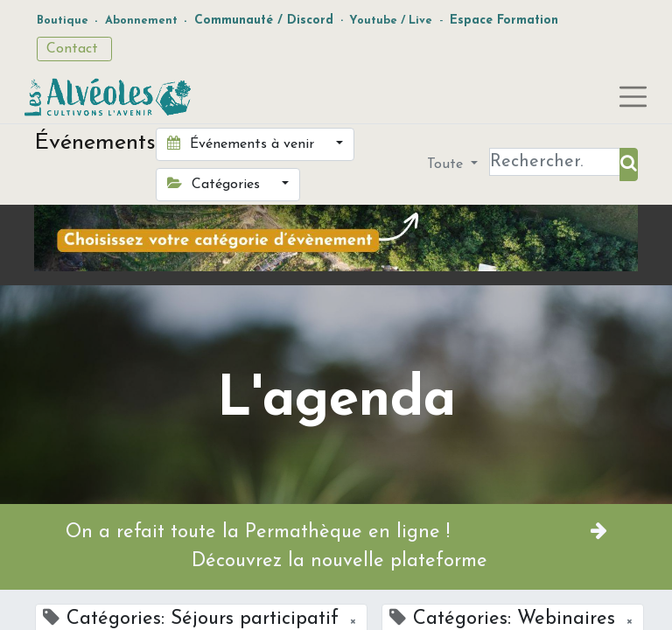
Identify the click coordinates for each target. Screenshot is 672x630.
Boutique (63, 21)
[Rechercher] (629, 164)
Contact (74, 49)
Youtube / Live (391, 21)
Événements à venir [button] (243, 143)
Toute (447, 164)
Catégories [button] (216, 184)
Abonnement (141, 21)
